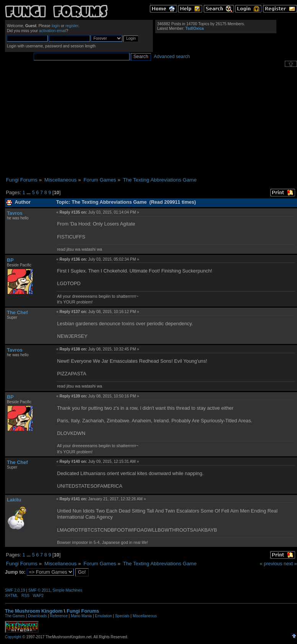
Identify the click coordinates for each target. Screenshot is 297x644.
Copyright (13, 637)
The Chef (17, 312)
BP (10, 260)
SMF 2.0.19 (15, 590)
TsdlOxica (195, 28)
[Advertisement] (151, 122)
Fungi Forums (83, 611)
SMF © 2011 (39, 590)
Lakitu (14, 500)
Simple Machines (67, 590)
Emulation (103, 616)
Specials (122, 616)
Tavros (15, 213)
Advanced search (172, 57)
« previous (271, 564)
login (56, 26)
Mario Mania (81, 616)
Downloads (37, 616)
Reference (59, 616)
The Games (15, 616)
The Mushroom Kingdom (34, 611)
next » (290, 564)
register (72, 26)
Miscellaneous (145, 616)
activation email (53, 31)
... (29, 192)
